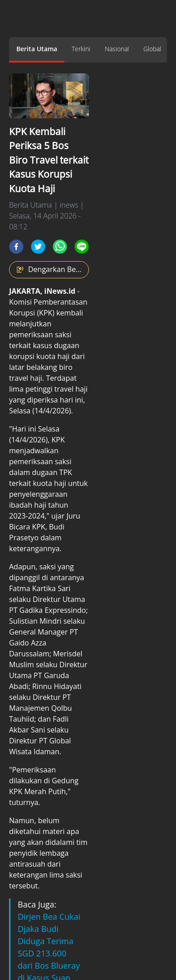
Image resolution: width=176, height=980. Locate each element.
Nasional (117, 49)
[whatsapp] (60, 247)
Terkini (81, 49)
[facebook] (16, 247)
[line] (82, 247)
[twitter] (38, 247)
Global (152, 49)
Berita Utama (37, 49)
